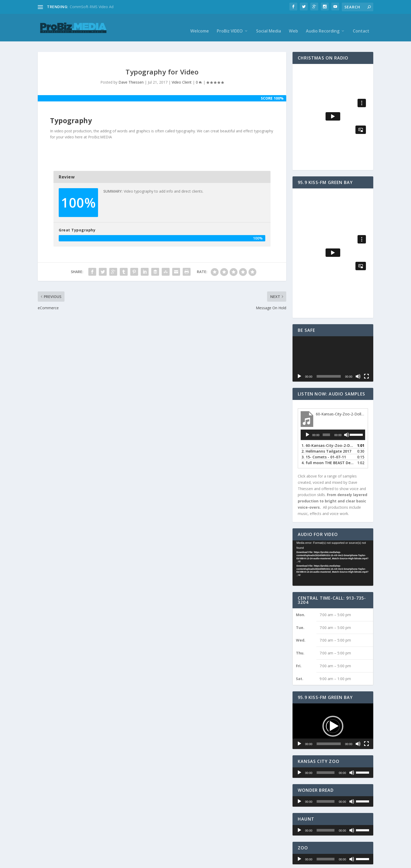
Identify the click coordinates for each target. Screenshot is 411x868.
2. (326, 445)
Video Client (182, 76)
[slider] (326, 428)
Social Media (269, 25)
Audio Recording (323, 25)
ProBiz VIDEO (230, 25)
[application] (333, 352)
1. (328, 439)
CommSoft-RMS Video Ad (92, 7)
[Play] (299, 370)
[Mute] (358, 370)
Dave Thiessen (131, 76)
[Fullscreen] (366, 370)
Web (293, 25)
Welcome (200, 25)
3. (324, 450)
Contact (361, 25)
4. (328, 456)
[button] (333, 720)
